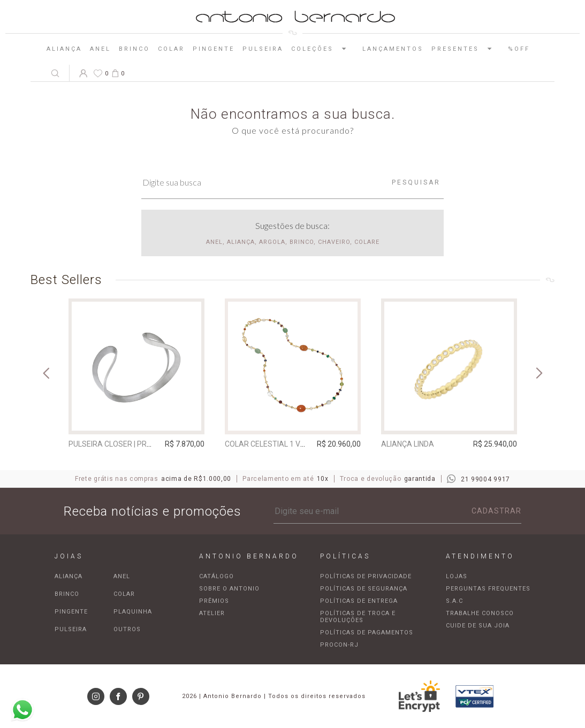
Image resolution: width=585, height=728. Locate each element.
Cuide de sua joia (478, 626)
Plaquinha (133, 612)
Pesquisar (416, 182)
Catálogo (216, 576)
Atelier (212, 613)
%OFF (519, 49)
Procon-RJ (339, 645)
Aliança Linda (408, 444)
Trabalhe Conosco (480, 613)
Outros (127, 629)
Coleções (323, 49)
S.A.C (454, 601)
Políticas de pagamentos (367, 633)
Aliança (64, 49)
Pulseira (263, 49)
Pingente (214, 49)
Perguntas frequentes (488, 589)
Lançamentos (393, 49)
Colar (171, 49)
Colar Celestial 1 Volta (271, 444)
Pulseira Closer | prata (115, 444)
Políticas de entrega (359, 601)
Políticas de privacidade (366, 576)
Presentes (466, 49)
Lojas (457, 576)
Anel (100, 49)
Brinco (134, 49)
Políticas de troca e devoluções (358, 617)
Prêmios (214, 601)
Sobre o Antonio (229, 589)
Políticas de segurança (364, 589)
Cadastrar (496, 511)
